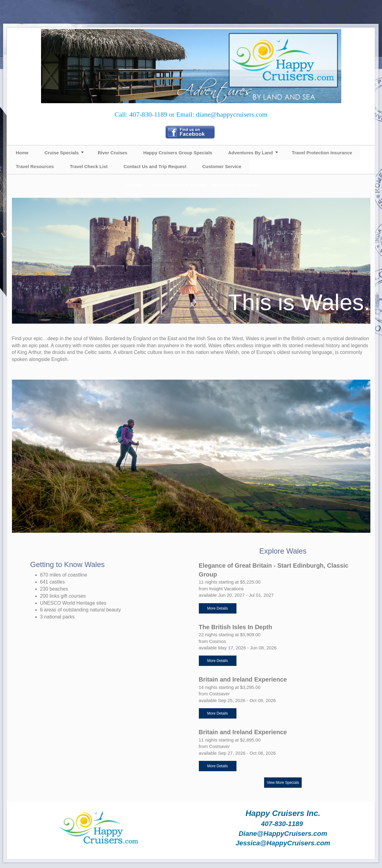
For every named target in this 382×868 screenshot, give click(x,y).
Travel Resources (35, 166)
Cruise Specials (62, 153)
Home (22, 153)
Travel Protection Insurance (322, 153)
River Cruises (113, 153)
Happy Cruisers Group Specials (178, 153)
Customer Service (222, 166)
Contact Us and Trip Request (155, 166)
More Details (217, 608)
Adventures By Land (251, 153)
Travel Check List (89, 166)
